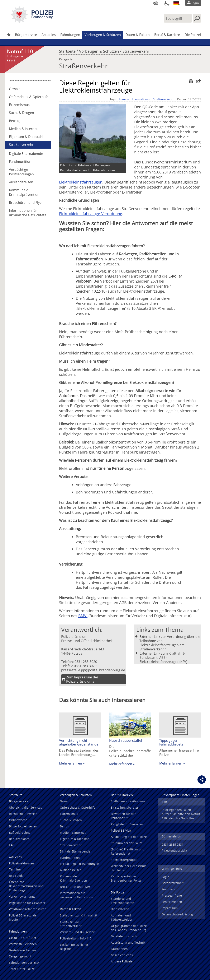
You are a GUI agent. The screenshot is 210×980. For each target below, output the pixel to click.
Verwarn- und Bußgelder (77, 932)
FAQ (12, 845)
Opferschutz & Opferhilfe (29, 97)
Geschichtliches (122, 955)
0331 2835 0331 (173, 844)
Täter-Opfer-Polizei (22, 969)
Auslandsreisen (21, 182)
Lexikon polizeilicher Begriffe (74, 947)
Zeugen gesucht (20, 956)
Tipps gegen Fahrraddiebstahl (173, 742)
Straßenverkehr (136, 50)
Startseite (67, 50)
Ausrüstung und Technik (128, 942)
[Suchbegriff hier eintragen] (178, 18)
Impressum (170, 908)
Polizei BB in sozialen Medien (24, 917)
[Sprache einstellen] (176, 3)
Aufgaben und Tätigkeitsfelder (122, 917)
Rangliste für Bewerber (127, 824)
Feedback (168, 889)
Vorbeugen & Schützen (103, 35)
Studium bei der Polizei (127, 843)
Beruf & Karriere (167, 35)
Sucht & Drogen (22, 113)
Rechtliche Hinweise (23, 814)
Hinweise (123, 99)
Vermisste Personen (23, 944)
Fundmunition (20, 162)
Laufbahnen (119, 949)
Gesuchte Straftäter (23, 938)
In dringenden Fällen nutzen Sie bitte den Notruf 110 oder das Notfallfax (181, 814)
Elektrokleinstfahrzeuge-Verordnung (91, 214)
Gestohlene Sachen (22, 950)
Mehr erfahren (71, 763)
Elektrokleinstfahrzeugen (81, 182)
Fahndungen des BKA (24, 963)
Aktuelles (49, 35)
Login (166, 877)
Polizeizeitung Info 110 (76, 938)
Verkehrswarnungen (23, 897)
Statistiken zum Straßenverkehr (71, 924)
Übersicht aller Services (25, 807)
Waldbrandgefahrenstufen (28, 909)
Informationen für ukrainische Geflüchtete (28, 213)
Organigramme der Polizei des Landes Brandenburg (129, 928)
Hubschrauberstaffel (126, 740)
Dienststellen (120, 909)
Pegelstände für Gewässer (27, 903)
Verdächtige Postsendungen (21, 172)
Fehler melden (172, 902)
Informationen (141, 99)
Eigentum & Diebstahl (26, 137)
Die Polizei (193, 35)
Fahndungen (70, 35)
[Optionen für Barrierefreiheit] (166, 3)
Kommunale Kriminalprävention (24, 192)
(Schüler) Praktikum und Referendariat (128, 851)
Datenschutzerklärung (177, 914)
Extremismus (19, 105)
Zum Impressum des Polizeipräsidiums (82, 679)
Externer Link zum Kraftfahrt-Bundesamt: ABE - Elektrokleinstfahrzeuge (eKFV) (163, 658)
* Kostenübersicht (175, 851)
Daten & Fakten (138, 35)
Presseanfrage (172, 895)
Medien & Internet (23, 129)
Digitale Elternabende (26, 154)
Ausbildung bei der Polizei (129, 837)
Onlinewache (18, 820)
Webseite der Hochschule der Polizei (129, 868)
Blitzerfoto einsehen (23, 826)
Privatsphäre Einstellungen (181, 795)
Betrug (14, 121)
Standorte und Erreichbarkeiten (123, 901)
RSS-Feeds (16, 876)
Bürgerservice (26, 35)
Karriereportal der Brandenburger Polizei (127, 878)
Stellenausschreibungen (128, 801)
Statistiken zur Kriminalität (79, 915)
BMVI (83, 616)
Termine (15, 869)
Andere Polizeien (123, 961)
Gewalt (14, 89)
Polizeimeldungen (22, 863)
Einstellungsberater (125, 807)
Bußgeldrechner (20, 833)
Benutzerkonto (19, 839)
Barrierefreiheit (173, 883)
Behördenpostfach (124, 936)
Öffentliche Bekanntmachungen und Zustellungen (26, 886)
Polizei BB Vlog (121, 830)
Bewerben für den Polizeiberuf (124, 816)
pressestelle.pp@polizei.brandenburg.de (93, 670)
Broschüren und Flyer (26, 203)
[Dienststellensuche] (156, 3)
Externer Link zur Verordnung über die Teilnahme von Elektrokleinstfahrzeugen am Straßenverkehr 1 (170, 643)
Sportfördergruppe (124, 860)
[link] (32, 22)
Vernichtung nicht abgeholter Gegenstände (79, 742)
